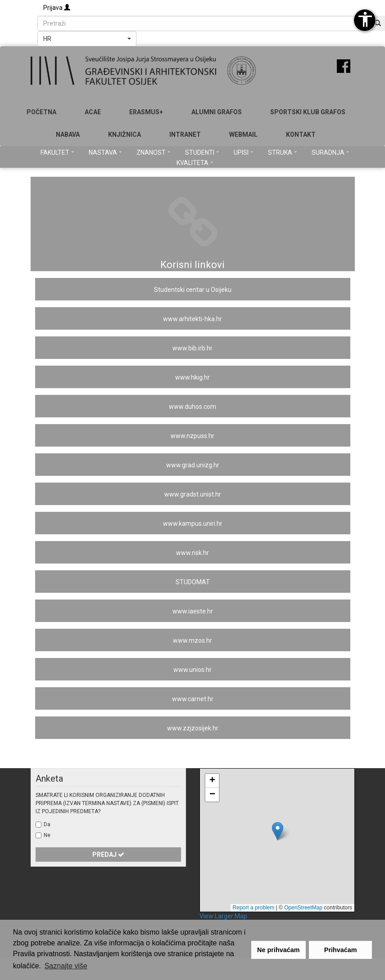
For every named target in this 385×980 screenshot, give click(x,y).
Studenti (202, 152)
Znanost (153, 152)
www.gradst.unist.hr (193, 494)
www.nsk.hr (192, 553)
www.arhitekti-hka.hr (192, 319)
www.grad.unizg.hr (193, 465)
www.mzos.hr (192, 640)
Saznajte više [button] (66, 966)
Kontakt (301, 134)
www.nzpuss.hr (192, 436)
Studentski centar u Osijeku (193, 290)
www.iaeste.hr (193, 611)
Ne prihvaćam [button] (278, 950)
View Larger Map (223, 916)
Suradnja (330, 152)
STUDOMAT (193, 582)
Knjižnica (125, 134)
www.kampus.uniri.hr (193, 524)
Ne (47, 835)
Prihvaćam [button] (341, 950)
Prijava (57, 8)
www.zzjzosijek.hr (193, 728)
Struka (282, 152)
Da (47, 824)
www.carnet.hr (193, 699)
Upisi (243, 152)
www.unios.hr (192, 670)
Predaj (108, 855)
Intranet (185, 134)
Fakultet (57, 152)
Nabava (68, 134)
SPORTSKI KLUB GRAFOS (308, 112)
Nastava (105, 152)
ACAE (93, 112)
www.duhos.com (192, 407)
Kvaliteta (195, 163)
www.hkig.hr (192, 377)
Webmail (243, 134)
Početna (41, 112)
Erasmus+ (146, 112)
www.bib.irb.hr (192, 348)
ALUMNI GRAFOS (217, 112)
